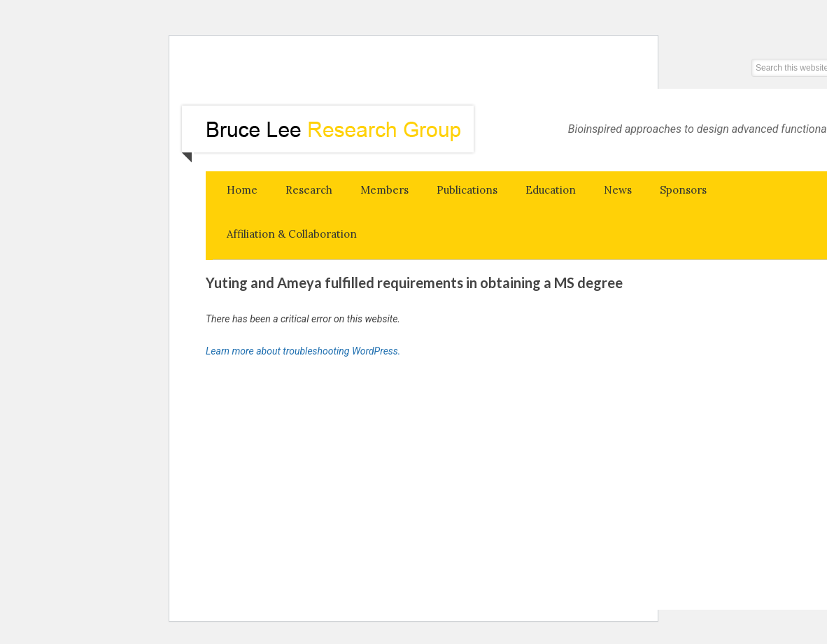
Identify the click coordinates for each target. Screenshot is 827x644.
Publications (467, 190)
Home (242, 190)
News (618, 190)
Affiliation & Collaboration (292, 234)
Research (309, 190)
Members (384, 190)
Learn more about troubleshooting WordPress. (303, 351)
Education (551, 190)
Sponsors (683, 190)
